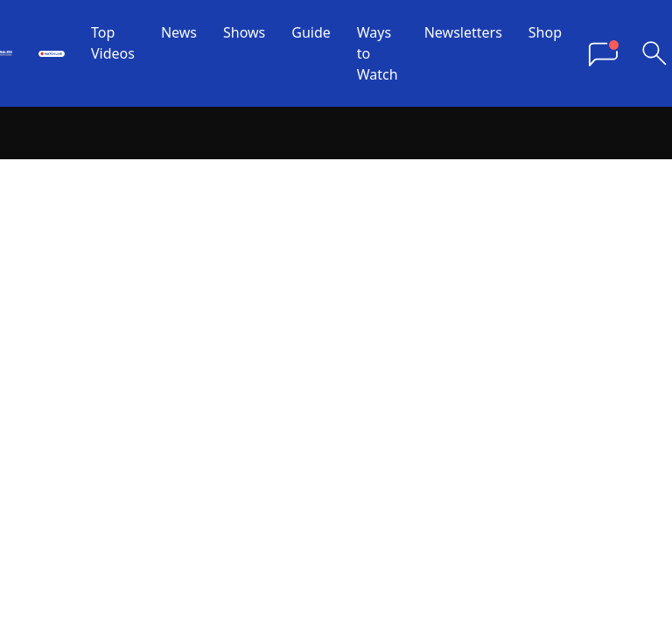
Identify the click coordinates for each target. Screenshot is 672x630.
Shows (244, 32)
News (179, 32)
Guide (311, 32)
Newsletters (463, 32)
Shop (545, 32)
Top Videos (113, 43)
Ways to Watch (378, 53)
